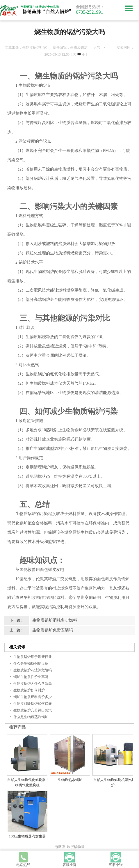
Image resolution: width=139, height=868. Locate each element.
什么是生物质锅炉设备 (31, 663)
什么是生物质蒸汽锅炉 (31, 717)
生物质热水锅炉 (70, 780)
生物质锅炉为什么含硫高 (33, 684)
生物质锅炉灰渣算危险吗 (33, 670)
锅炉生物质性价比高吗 (31, 677)
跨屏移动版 (76, 847)
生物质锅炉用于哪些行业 (33, 657)
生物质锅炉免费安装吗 (53, 630)
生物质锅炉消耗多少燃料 (55, 620)
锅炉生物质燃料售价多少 (33, 697)
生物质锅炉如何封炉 (29, 690)
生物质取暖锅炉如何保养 (33, 704)
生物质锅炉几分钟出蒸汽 (33, 710)
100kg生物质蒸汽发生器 (27, 836)
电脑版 (60, 847)
